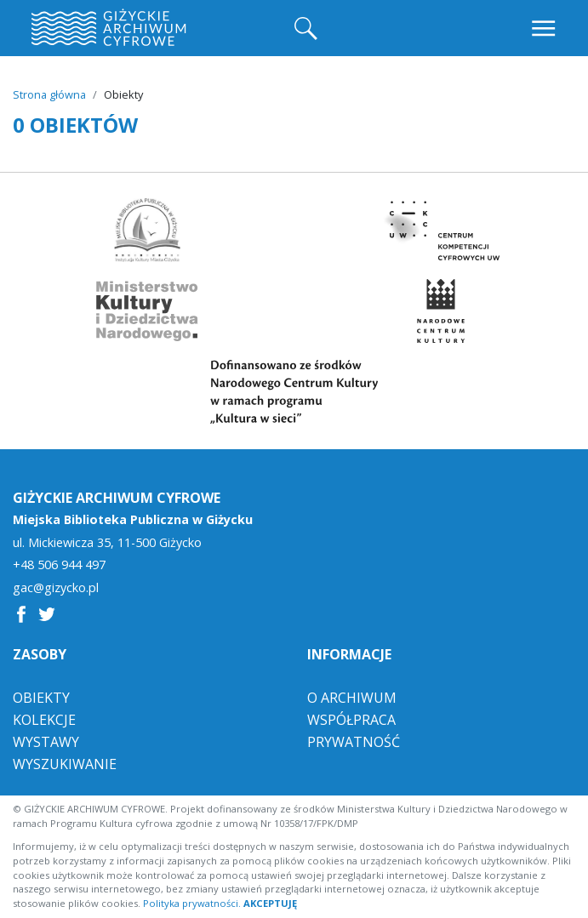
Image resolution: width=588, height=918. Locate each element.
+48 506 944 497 (59, 565)
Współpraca (351, 720)
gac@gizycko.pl (56, 588)
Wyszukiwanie (65, 764)
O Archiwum (352, 698)
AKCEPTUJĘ (270, 903)
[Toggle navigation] (545, 29)
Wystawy (46, 742)
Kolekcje (44, 720)
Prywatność (354, 742)
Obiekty (41, 698)
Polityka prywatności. (192, 903)
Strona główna (49, 94)
